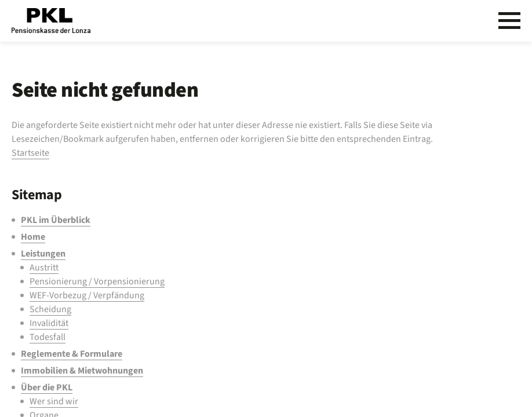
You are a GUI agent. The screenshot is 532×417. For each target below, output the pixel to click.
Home (33, 237)
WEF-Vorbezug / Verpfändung (87, 295)
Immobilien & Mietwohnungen (82, 371)
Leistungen (43, 254)
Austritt (44, 268)
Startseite (30, 153)
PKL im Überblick (56, 220)
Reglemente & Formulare (72, 354)
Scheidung (50, 309)
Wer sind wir (54, 401)
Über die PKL (47, 387)
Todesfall (48, 337)
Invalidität (49, 323)
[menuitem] (238, 220)
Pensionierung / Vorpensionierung (97, 281)
